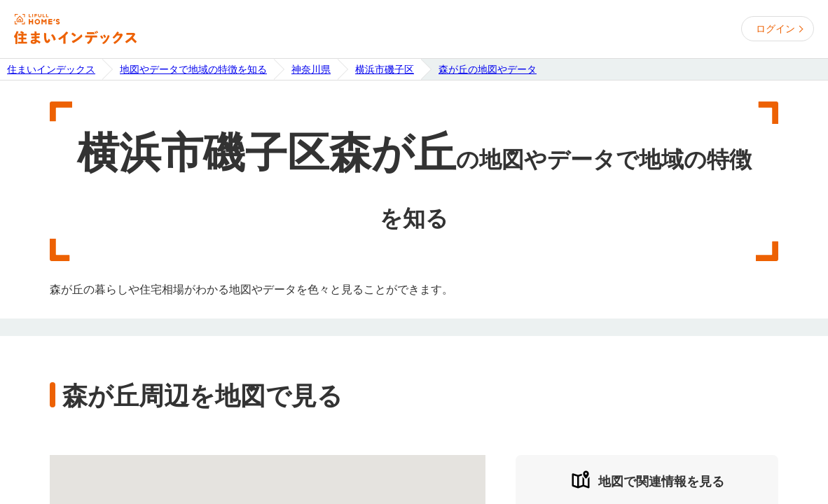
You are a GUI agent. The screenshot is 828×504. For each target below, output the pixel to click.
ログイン (775, 29)
